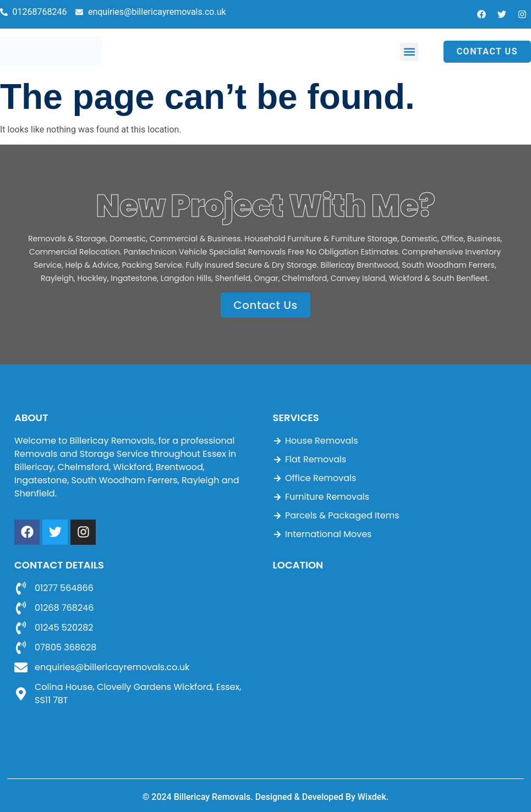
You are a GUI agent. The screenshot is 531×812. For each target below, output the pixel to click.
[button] (409, 52)
